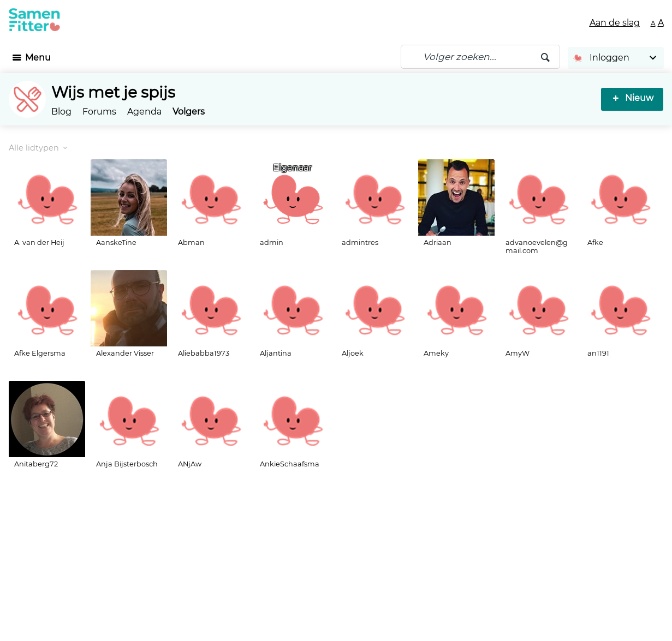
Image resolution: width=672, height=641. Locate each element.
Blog (61, 112)
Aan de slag (615, 23)
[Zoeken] (480, 57)
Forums (99, 112)
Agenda (144, 112)
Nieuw (639, 98)
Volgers (189, 112)
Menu (38, 58)
